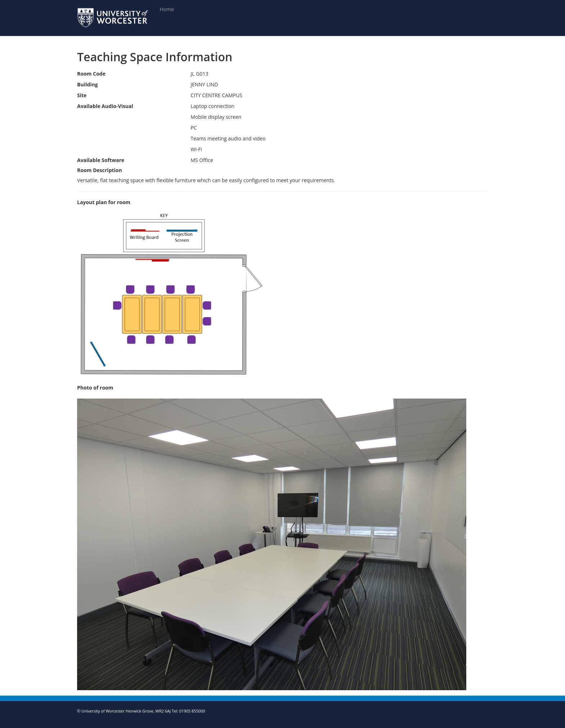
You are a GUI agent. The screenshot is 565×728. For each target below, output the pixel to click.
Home (167, 9)
